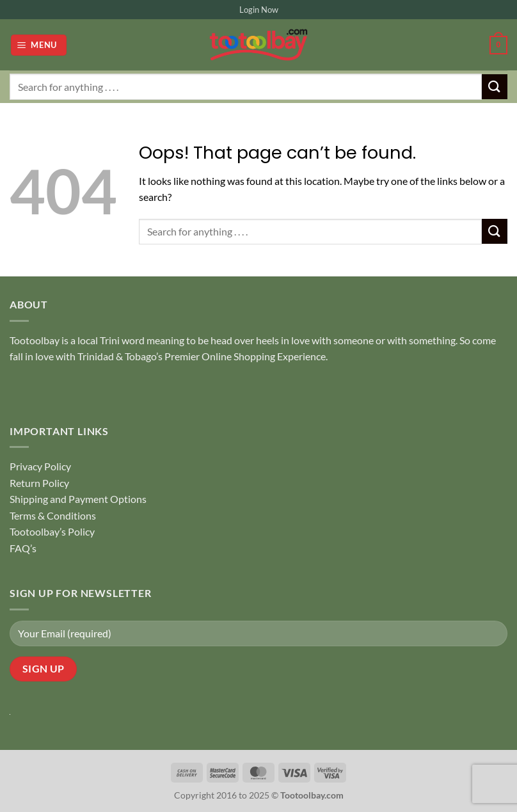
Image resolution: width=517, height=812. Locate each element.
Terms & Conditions (53, 515)
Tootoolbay (35, 340)
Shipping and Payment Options (78, 499)
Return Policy (39, 483)
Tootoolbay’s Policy (52, 531)
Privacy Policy (40, 466)
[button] (39, 45)
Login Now (259, 10)
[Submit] (495, 87)
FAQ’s (23, 548)
